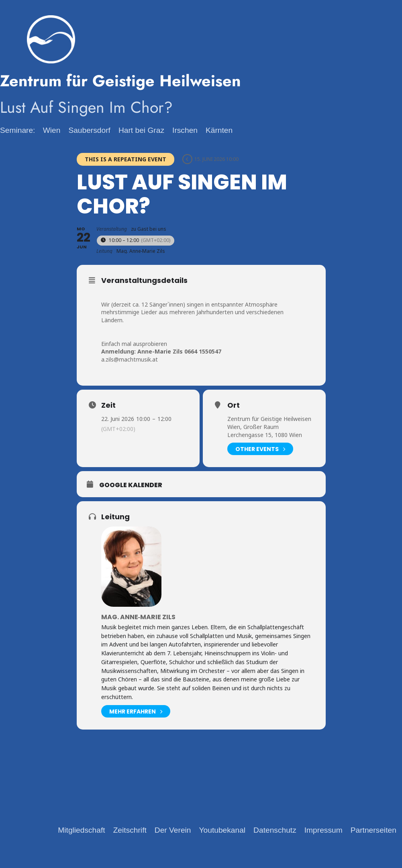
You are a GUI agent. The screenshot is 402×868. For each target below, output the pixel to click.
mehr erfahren (136, 711)
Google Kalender (131, 485)
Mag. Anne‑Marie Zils (138, 617)
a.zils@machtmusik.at (130, 359)
